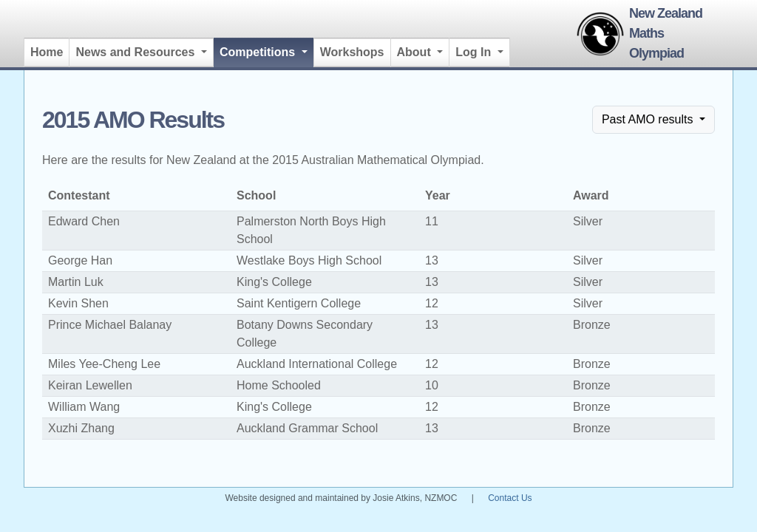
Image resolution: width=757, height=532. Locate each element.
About (416, 52)
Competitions (267, 51)
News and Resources (136, 52)
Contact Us (510, 498)
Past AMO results (649, 119)
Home (47, 52)
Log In (475, 52)
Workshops (352, 52)
